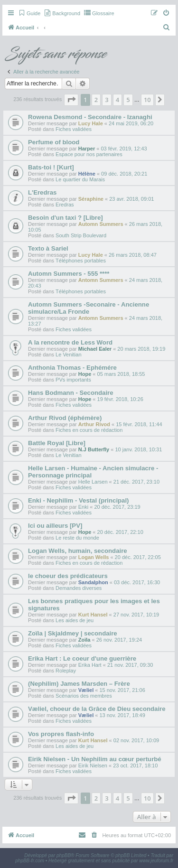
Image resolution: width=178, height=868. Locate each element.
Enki (83, 507)
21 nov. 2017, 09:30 (130, 665)
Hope (85, 374)
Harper (87, 149)
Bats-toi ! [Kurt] (51, 167)
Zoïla (84, 640)
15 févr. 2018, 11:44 (139, 424)
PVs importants (73, 380)
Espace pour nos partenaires (89, 154)
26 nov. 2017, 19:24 (119, 640)
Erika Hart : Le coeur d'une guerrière (82, 658)
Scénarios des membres (84, 696)
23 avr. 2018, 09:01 (131, 199)
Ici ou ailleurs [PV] (55, 526)
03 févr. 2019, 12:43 (124, 149)
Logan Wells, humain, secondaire (78, 551)
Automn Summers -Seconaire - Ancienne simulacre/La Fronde (89, 308)
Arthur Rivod (94, 424)
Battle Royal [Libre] (57, 443)
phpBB (64, 855)
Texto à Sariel (48, 248)
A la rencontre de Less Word (70, 342)
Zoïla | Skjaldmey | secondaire (73, 633)
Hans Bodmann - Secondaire (71, 393)
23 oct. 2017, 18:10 (135, 765)
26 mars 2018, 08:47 (133, 255)
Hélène (87, 174)
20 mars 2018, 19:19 (141, 349)
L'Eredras (42, 192)
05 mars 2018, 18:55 (121, 374)
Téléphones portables (81, 261)
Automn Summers (101, 224)
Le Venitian (68, 355)
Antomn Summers (101, 280)
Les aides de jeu (75, 620)
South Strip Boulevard (81, 235)
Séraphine (91, 199)
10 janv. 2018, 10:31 (138, 449)
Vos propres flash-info (61, 734)
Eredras (65, 205)
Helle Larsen (93, 482)
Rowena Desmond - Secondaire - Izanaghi (90, 117)
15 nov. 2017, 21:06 (122, 690)
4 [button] (117, 100)
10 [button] (147, 100)
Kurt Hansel (93, 615)
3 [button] (107, 100)
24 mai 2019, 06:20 (131, 123)
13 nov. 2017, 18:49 (122, 715)
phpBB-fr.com (30, 861)
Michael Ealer (95, 349)
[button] (71, 100)
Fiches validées (74, 129)
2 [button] (96, 100)
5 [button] (128, 100)
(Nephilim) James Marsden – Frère (79, 684)
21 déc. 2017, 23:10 (136, 482)
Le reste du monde (77, 538)
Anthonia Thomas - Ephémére (72, 368)
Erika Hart (90, 665)
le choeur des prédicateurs (68, 576)
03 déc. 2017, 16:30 (137, 582)
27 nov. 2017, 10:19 (136, 615)
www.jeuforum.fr (156, 861)
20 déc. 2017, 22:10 (120, 532)
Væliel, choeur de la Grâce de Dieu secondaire (97, 709)
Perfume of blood (54, 142)
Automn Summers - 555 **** (69, 274)
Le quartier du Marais (80, 179)
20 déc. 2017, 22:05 (138, 557)
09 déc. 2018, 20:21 (124, 174)
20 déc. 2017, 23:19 (117, 507)
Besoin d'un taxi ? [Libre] (66, 218)
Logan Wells (94, 557)
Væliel (86, 690)
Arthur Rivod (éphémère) (65, 418)
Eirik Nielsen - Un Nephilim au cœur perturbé (95, 759)
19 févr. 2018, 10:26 (120, 399)
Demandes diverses (79, 588)
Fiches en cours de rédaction (89, 430)
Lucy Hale (91, 123)
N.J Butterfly (94, 449)
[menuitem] (29, 13)
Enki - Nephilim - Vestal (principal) (79, 500)
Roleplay (66, 671)
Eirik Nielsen (93, 765)
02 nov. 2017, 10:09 (136, 740)
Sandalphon (93, 582)
